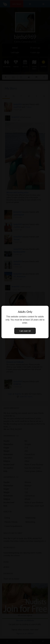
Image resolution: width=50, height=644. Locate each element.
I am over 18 (25, 331)
